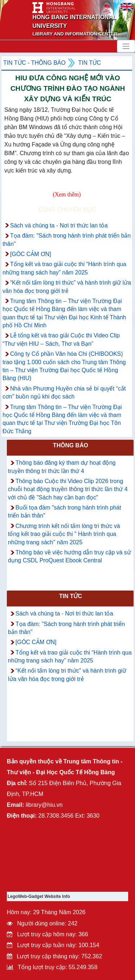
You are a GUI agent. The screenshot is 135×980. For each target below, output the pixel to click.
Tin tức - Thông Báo (34, 63)
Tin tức (89, 63)
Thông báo (71, 445)
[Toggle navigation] (126, 46)
